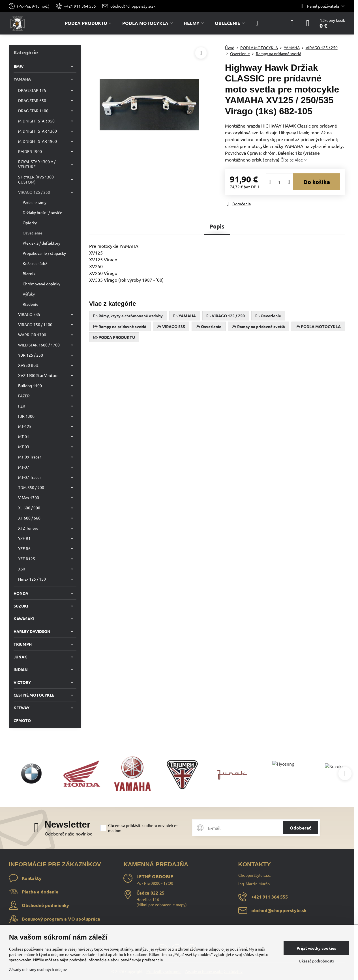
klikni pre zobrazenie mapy (162, 904)
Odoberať (300, 828)
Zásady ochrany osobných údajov (38, 969)
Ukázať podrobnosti (316, 961)
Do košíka (317, 182)
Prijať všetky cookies (316, 948)
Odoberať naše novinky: (68, 833)
